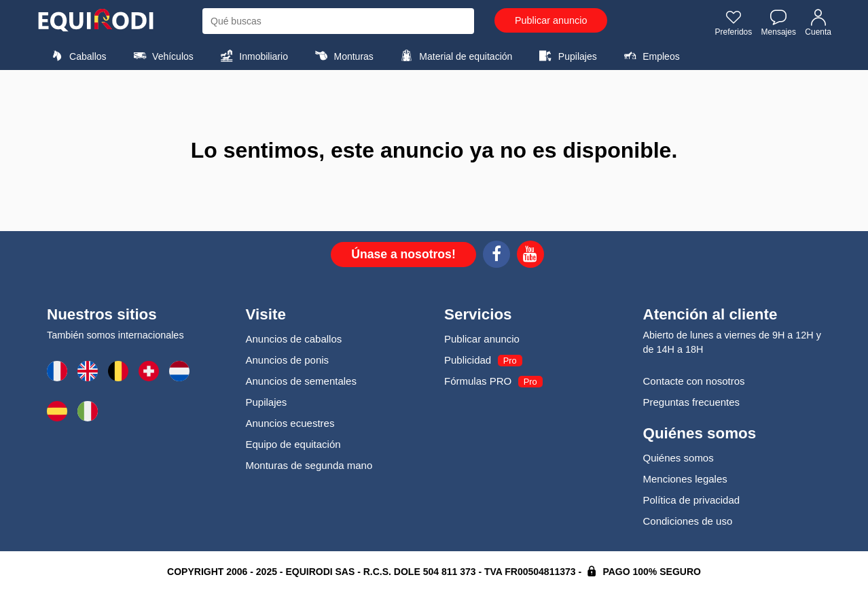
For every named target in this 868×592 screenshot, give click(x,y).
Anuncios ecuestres (290, 423)
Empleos (650, 56)
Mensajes (779, 22)
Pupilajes (566, 56)
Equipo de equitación (293, 444)
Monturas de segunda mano (309, 465)
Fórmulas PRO (478, 381)
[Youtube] (530, 256)
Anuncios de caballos (294, 339)
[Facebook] (496, 256)
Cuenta (818, 22)
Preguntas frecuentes (692, 402)
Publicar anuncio (551, 20)
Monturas (342, 56)
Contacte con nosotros (694, 381)
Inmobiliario (252, 56)
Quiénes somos (679, 458)
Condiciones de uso (688, 521)
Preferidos (734, 22)
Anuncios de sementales (301, 381)
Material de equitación (454, 56)
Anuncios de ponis (288, 360)
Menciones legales (685, 479)
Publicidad (468, 360)
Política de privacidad (692, 500)
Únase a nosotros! (403, 254)
